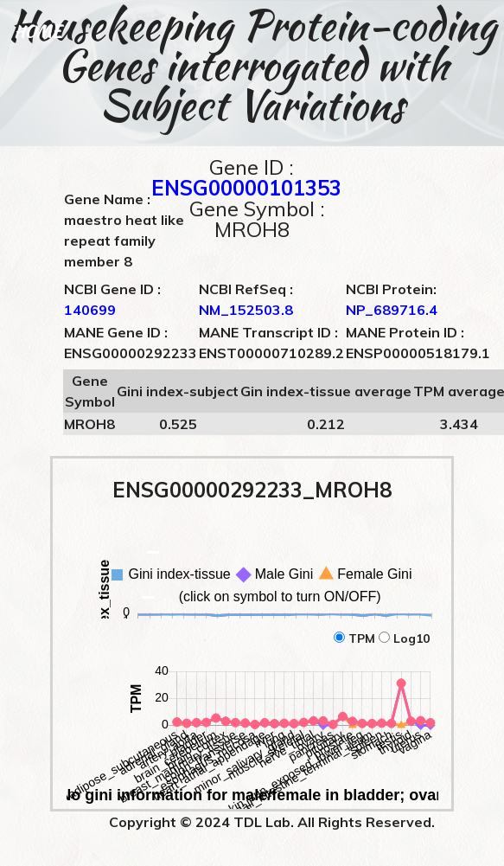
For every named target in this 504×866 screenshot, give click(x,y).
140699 (90, 310)
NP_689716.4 (392, 310)
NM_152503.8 (246, 310)
